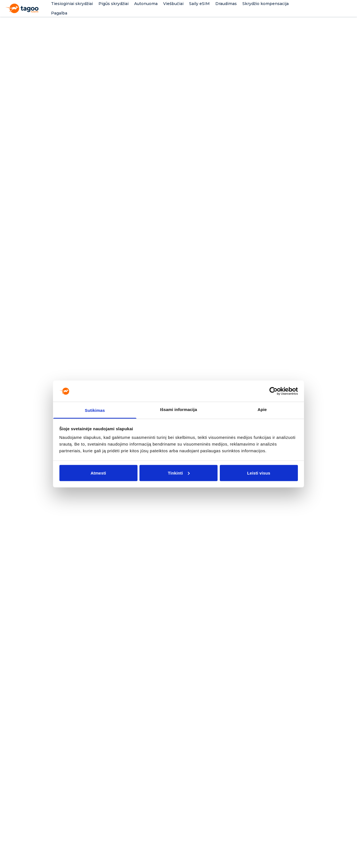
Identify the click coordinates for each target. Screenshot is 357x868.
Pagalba (59, 13)
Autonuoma (146, 4)
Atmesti (98, 473)
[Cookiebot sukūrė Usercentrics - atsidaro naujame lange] (273, 391)
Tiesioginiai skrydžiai (72, 4)
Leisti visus (259, 473)
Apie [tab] (262, 409)
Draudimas (226, 4)
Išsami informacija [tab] (179, 409)
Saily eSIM (199, 4)
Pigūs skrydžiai (114, 4)
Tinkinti (179, 473)
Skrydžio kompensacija (266, 4)
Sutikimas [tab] (95, 410)
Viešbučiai (173, 4)
